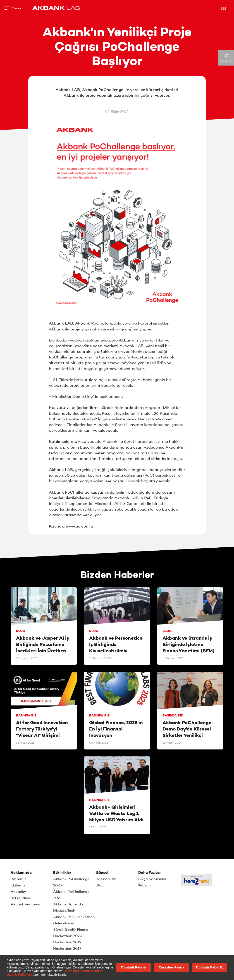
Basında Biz (106, 879)
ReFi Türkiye (21, 898)
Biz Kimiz (18, 879)
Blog (100, 885)
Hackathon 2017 (67, 948)
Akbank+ (18, 892)
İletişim (144, 885)
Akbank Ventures (25, 904)
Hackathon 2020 (68, 936)
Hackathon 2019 (67, 942)
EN (223, 8)
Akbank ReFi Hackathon (74, 917)
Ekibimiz (18, 885)
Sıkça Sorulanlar (152, 879)
